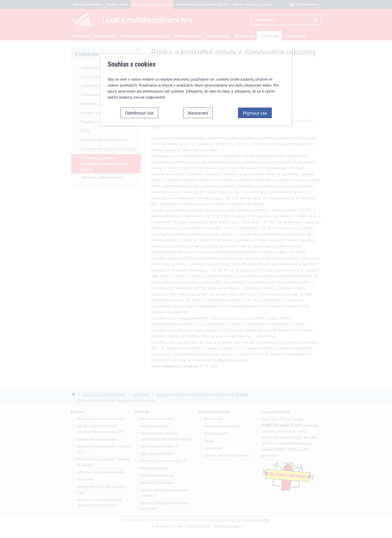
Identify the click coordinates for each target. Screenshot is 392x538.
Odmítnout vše (139, 113)
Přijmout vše (255, 113)
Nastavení (198, 113)
